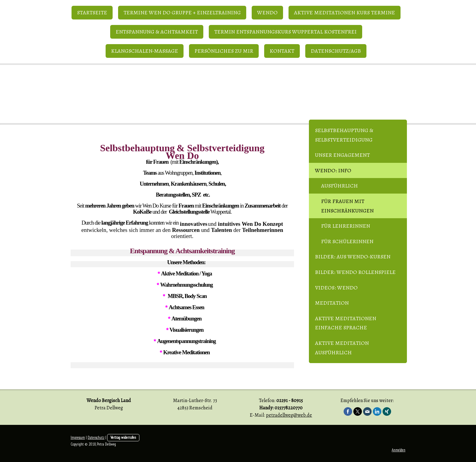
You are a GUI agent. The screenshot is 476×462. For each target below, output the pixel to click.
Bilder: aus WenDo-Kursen (353, 257)
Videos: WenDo (336, 288)
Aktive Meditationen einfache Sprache (346, 323)
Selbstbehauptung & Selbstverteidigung (344, 135)
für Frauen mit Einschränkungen (347, 206)
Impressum (78, 437)
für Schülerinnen (347, 241)
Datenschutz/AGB (336, 51)
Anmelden (399, 450)
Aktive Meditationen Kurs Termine (345, 12)
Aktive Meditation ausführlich (342, 348)
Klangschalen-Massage (145, 51)
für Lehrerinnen (346, 226)
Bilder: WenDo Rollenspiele (355, 272)
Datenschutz (96, 437)
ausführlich (339, 186)
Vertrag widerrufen (123, 437)
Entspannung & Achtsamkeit (157, 32)
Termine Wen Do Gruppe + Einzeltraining (182, 12)
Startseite (92, 12)
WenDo (267, 12)
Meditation (332, 303)
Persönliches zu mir (224, 51)
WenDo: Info (333, 170)
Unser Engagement (342, 155)
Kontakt (282, 51)
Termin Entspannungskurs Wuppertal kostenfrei (285, 32)
